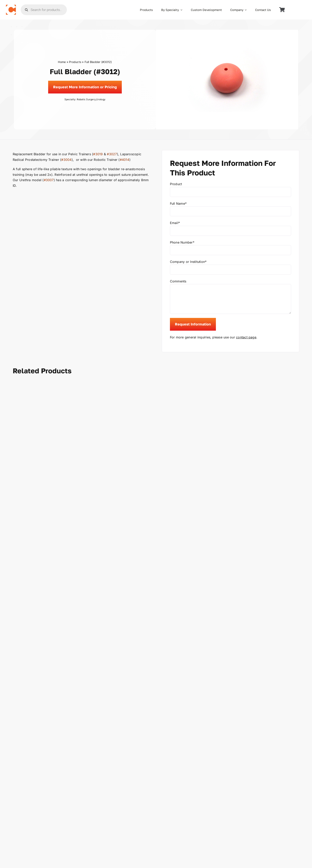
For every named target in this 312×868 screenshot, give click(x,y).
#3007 (49, 180)
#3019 (98, 154)
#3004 (66, 160)
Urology (101, 99)
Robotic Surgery (86, 99)
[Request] (85, 87)
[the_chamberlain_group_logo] (11, 6)
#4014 (125, 160)
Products (75, 62)
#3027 (112, 154)
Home (62, 62)
